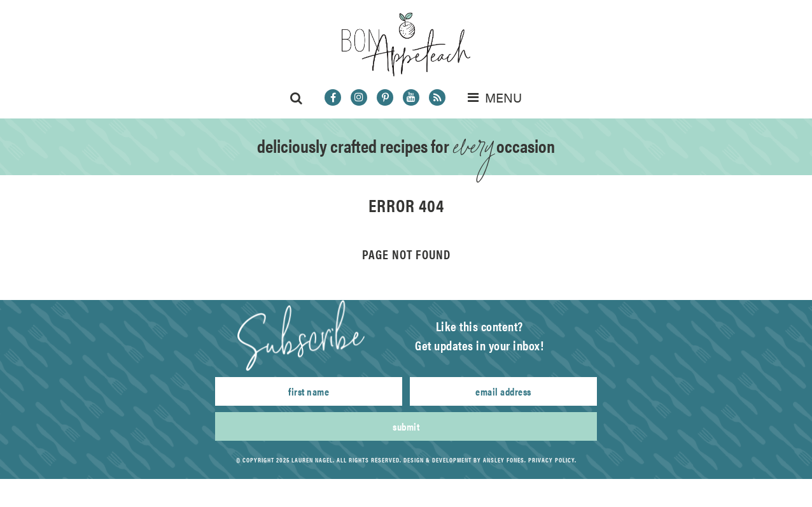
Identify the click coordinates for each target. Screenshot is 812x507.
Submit (406, 426)
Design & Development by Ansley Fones (464, 460)
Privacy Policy (551, 460)
